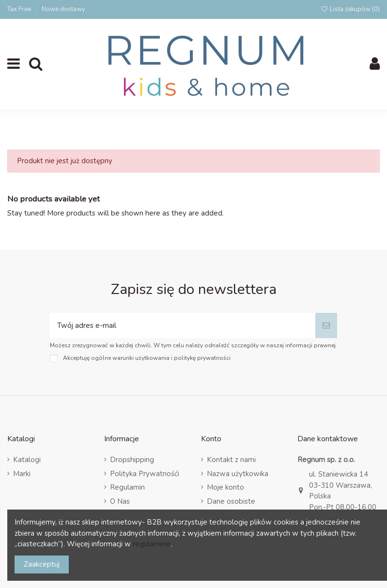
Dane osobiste (231, 501)
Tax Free (20, 9)
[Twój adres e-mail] (183, 326)
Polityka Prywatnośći (145, 474)
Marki (22, 474)
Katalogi (27, 460)
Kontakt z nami (231, 460)
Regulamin (127, 487)
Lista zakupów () (350, 9)
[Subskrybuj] (326, 326)
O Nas (120, 501)
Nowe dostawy (63, 9)
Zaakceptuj (42, 564)
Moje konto (225, 487)
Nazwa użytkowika (238, 474)
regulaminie (152, 544)
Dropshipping (132, 460)
